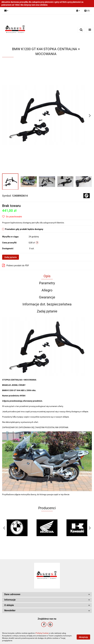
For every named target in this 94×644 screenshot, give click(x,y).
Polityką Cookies (42, 633)
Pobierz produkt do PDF (16, 265)
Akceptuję (83, 637)
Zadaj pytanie (11, 257)
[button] (87, 11)
